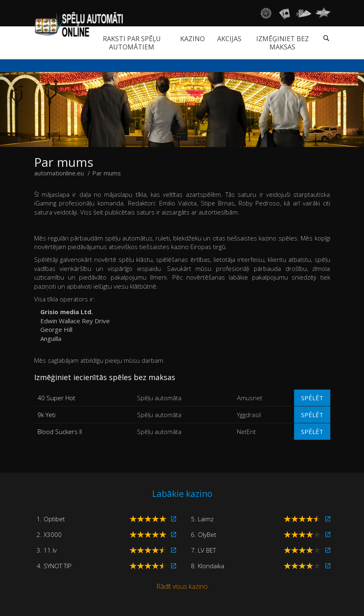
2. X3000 (49, 534)
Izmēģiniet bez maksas (283, 43)
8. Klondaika (208, 566)
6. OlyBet (204, 534)
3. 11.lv (47, 550)
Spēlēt (312, 398)
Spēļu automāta (159, 398)
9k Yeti (46, 415)
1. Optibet (51, 519)
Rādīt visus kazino (182, 586)
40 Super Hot (56, 398)
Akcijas (229, 39)
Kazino (192, 39)
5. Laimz (202, 519)
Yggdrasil (249, 415)
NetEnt (246, 432)
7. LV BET (203, 550)
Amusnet (250, 398)
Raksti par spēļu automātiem (132, 43)
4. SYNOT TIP (54, 566)
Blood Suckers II (60, 432)
